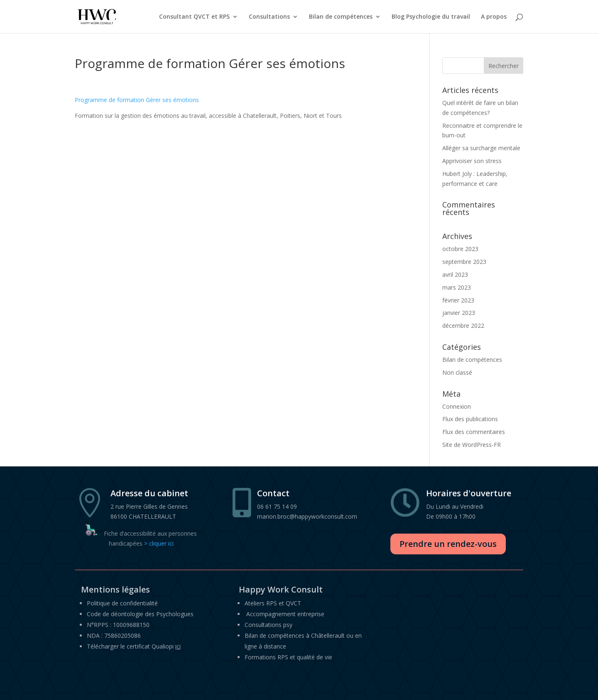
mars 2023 (457, 287)
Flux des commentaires (474, 432)
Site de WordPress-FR (472, 445)
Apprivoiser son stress (472, 161)
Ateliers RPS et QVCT (273, 603)
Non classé (457, 372)
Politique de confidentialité (122, 603)
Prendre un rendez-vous (448, 544)
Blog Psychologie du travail (431, 17)
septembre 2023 (464, 262)
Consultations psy (268, 625)
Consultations (269, 17)
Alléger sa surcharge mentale (481, 148)
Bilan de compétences (341, 17)
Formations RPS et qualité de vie (288, 657)
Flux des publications (470, 419)
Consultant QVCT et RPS (194, 17)
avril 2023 (455, 274)
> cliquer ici (159, 543)
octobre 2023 (460, 249)
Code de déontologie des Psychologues (140, 614)
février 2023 (458, 300)
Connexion (457, 406)
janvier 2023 (459, 313)
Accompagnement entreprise (285, 614)
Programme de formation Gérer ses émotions (137, 100)
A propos (494, 17)
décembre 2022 (463, 326)
